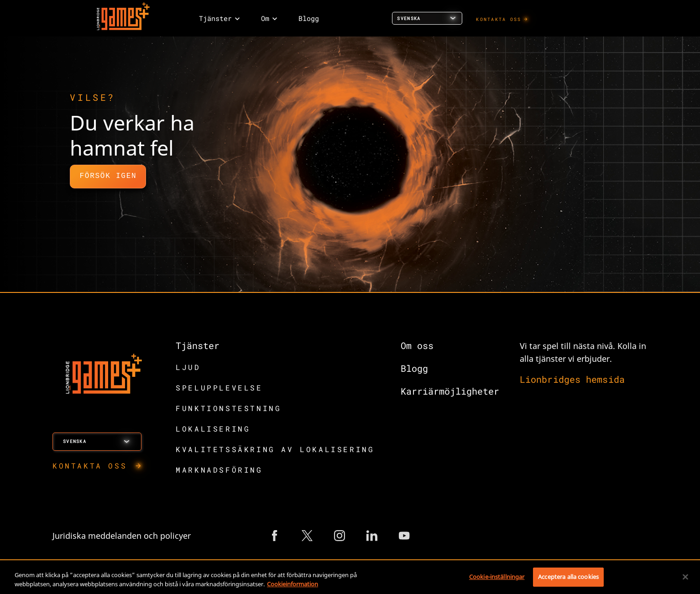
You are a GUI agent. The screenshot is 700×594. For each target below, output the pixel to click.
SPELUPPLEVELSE (219, 388)
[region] (350, 578)
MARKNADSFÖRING (219, 470)
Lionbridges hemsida (572, 379)
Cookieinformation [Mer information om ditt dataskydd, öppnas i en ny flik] (293, 584)
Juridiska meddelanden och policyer (122, 536)
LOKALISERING (213, 429)
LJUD (188, 367)
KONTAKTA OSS (499, 19)
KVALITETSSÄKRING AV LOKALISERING (275, 449)
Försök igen (108, 176)
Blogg (414, 368)
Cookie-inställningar (497, 577)
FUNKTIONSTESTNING (228, 408)
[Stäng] (685, 577)
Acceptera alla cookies (568, 577)
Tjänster (198, 345)
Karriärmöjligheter (450, 391)
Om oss (417, 345)
